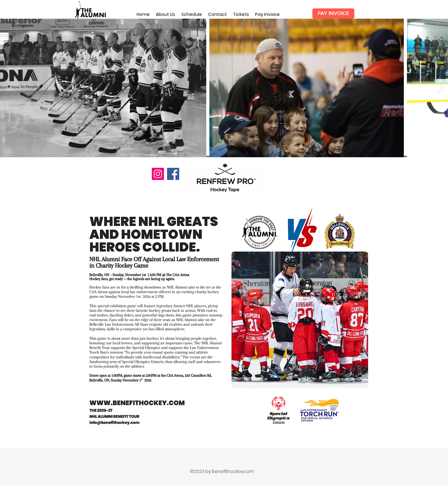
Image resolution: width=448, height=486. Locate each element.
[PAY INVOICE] (333, 14)
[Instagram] (158, 174)
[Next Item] (440, 88)
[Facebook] (173, 174)
